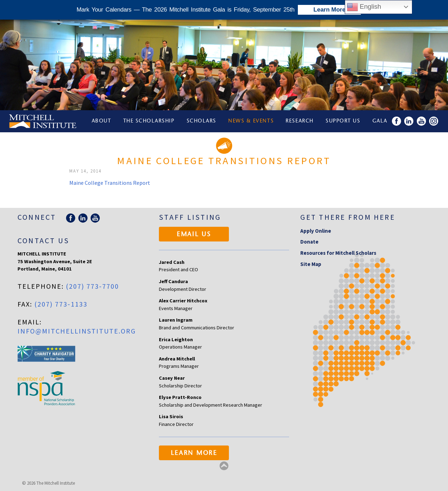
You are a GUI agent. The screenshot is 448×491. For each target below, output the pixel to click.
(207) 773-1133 (61, 304)
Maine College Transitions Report (110, 183)
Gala (380, 121)
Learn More (194, 454)
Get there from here (348, 217)
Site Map (311, 264)
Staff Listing (190, 217)
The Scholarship (149, 121)
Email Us (194, 235)
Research (299, 121)
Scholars (201, 121)
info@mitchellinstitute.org (77, 331)
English (364, 7)
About (101, 121)
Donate (309, 242)
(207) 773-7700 (92, 286)
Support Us (343, 121)
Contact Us (43, 241)
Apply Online (316, 231)
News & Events (251, 121)
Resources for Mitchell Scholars (338, 253)
